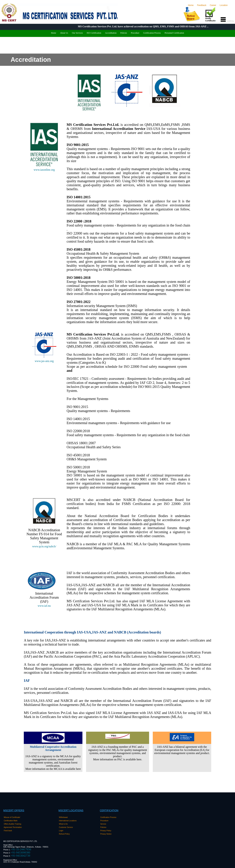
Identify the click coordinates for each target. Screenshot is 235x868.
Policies (104, 827)
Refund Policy (65, 834)
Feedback (202, 5)
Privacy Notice (106, 834)
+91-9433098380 (20, 853)
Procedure (104, 821)
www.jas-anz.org (44, 361)
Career (213, 5)
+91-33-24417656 (21, 849)
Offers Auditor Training (13, 824)
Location (226, 5)
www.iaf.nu (44, 606)
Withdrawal (64, 817)
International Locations (68, 821)
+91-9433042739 (20, 856)
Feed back (8, 831)
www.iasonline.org (44, 170)
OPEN (228, 21)
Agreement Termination (13, 827)
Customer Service (66, 827)
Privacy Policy (106, 831)
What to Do (64, 824)
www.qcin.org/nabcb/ (44, 546)
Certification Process (108, 817)
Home (192, 5)
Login (61, 831)
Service (103, 824)
